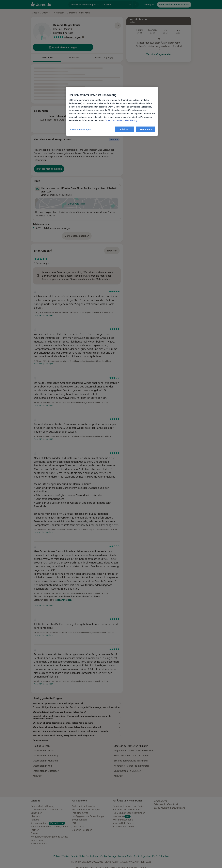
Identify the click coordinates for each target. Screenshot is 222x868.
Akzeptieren (146, 129)
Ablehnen (124, 129)
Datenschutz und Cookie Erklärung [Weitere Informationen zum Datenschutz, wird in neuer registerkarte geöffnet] (121, 120)
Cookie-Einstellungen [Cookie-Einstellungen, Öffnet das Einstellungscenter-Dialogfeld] (80, 130)
